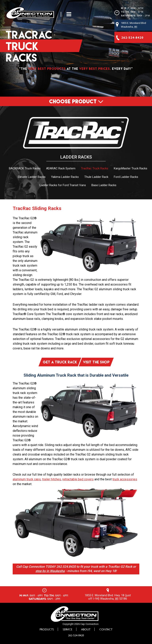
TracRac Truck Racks (95, 168)
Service (67, 629)
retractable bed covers (78, 479)
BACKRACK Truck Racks (25, 168)
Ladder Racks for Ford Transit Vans (63, 185)
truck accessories (125, 479)
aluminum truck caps (27, 479)
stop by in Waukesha (50, 571)
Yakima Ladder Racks (65, 177)
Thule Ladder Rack (96, 177)
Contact (106, 629)
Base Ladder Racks (104, 185)
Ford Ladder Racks (126, 177)
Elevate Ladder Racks (32, 177)
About (86, 629)
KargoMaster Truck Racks (131, 168)
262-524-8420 (76, 635)
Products (47, 629)
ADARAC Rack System (61, 168)
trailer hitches (52, 479)
